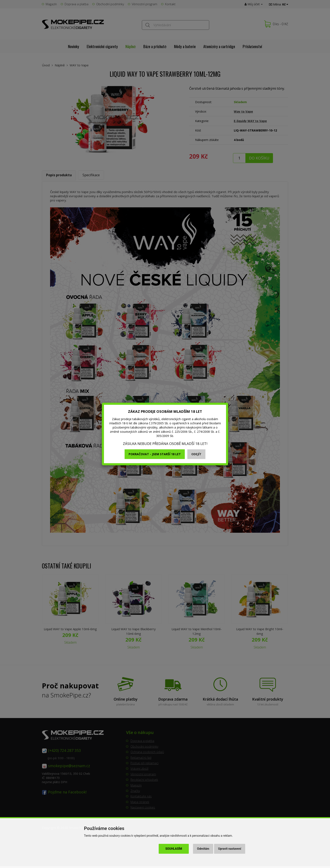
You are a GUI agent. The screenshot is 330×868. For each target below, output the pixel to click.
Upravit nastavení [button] (230, 849)
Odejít (196, 454)
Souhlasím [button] (174, 849)
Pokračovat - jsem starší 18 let (155, 454)
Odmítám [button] (203, 849)
